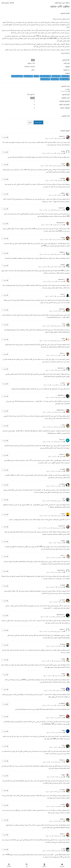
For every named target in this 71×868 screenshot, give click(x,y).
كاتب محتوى (60, 370)
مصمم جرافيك (60, 153)
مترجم (62, 195)
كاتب (62, 311)
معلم (62, 747)
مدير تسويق (60, 397)
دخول (30, 122)
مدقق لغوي (60, 180)
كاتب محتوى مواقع (59, 210)
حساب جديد (38, 122)
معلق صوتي (60, 427)
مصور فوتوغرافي (59, 617)
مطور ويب (61, 777)
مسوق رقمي (60, 296)
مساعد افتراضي (60, 691)
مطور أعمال (61, 587)
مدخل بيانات (60, 282)
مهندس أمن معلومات (58, 225)
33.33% (33, 98)
